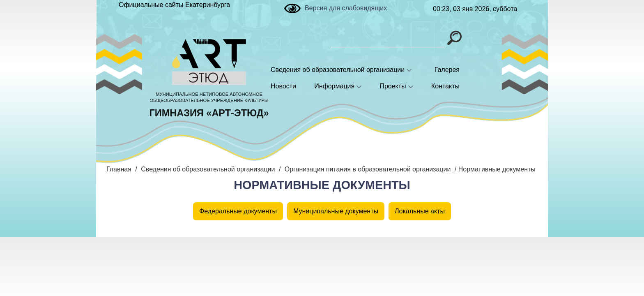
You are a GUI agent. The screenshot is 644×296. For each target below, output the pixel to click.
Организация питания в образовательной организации (368, 169)
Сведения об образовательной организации (338, 70)
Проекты (393, 86)
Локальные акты (420, 211)
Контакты (445, 86)
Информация (334, 86)
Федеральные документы (238, 211)
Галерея (447, 70)
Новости (283, 86)
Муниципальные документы (336, 211)
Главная (119, 169)
